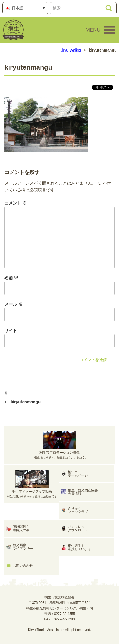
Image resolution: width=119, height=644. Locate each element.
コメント (15, 203)
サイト (11, 330)
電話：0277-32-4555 (60, 614)
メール (13, 304)
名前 (11, 278)
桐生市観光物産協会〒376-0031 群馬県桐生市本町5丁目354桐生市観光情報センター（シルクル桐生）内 (59, 603)
